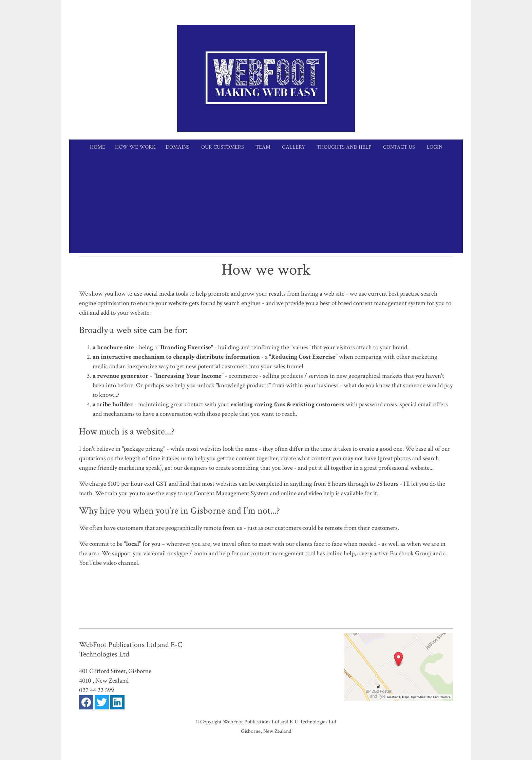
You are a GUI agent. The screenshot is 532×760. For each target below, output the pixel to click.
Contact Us (399, 147)
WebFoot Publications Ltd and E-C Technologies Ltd (280, 722)
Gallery (293, 147)
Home (98, 147)
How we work (135, 147)
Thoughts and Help (344, 147)
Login (434, 147)
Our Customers (223, 147)
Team (263, 147)
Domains (178, 147)
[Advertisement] (266, 206)
